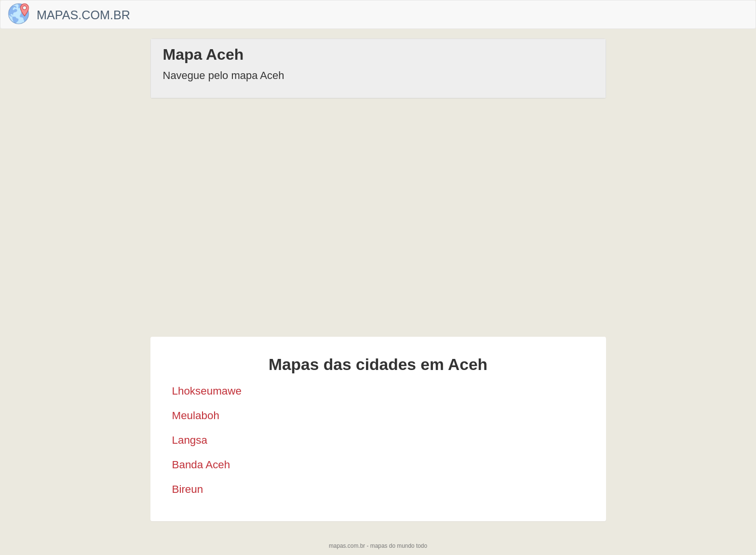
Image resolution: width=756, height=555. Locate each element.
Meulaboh (196, 416)
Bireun (188, 489)
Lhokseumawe (207, 391)
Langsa (190, 440)
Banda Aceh (201, 465)
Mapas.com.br (83, 15)
